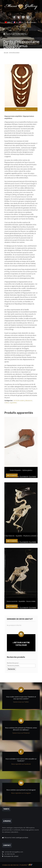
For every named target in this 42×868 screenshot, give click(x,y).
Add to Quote (21, 109)
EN (22, 22)
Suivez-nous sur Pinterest (21, 733)
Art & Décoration (14, 53)
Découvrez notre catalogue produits (16, 838)
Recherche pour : (13, 663)
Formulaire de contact (11, 856)
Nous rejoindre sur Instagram (21, 793)
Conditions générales (30, 22)
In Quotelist (22, 477)
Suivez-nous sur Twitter (21, 702)
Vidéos (24, 27)
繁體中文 (10, 22)
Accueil (6, 53)
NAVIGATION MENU (15, 34)
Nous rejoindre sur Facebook (21, 764)
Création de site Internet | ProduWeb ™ (17, 865)
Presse (18, 27)
